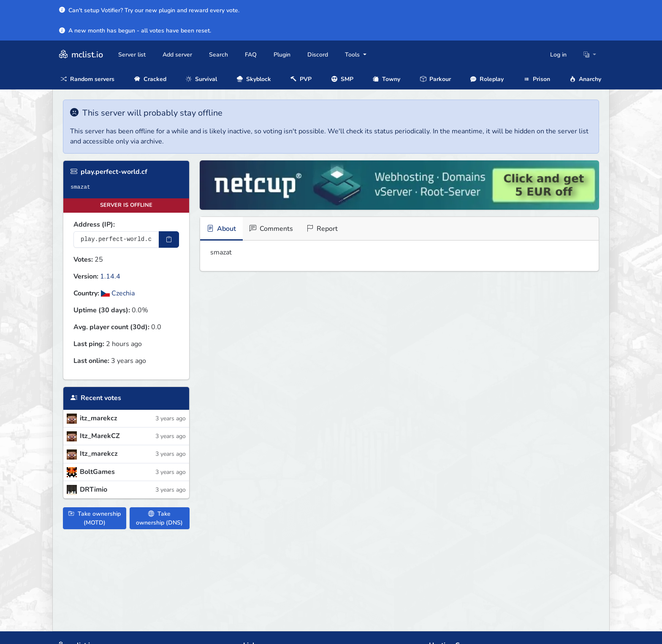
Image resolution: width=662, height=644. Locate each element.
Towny (387, 79)
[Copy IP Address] (169, 239)
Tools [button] (353, 55)
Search (218, 55)
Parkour (435, 79)
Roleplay (487, 79)
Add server (177, 55)
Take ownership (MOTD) (95, 518)
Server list (132, 55)
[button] (590, 55)
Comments (271, 229)
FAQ (251, 55)
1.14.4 (110, 276)
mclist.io (80, 55)
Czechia (118, 293)
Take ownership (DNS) (159, 518)
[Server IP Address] (116, 239)
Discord (318, 55)
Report (322, 229)
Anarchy (585, 79)
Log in (558, 55)
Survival (201, 79)
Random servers (88, 79)
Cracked (150, 79)
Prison (537, 79)
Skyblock (254, 79)
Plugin (282, 55)
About (221, 229)
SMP (342, 79)
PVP (301, 79)
